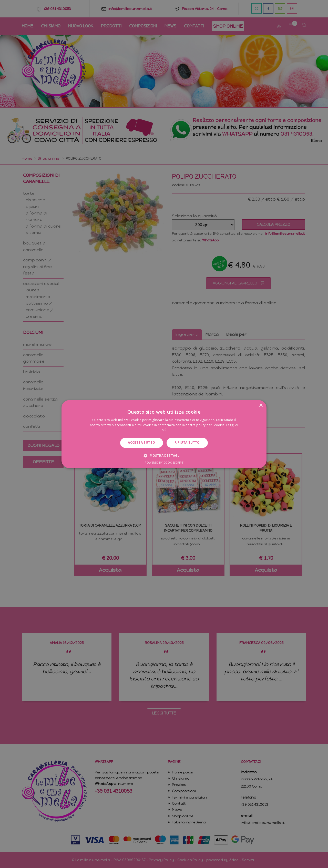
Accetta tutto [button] (141, 443)
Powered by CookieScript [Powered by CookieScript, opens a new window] (164, 462)
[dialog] (164, 434)
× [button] (261, 406)
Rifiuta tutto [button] (187, 443)
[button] (164, 455)
